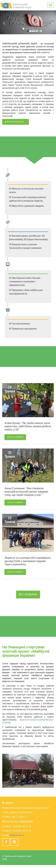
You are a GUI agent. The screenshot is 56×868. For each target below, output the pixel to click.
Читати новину (15, 437)
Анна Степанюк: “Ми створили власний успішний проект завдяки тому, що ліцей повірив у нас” (26, 492)
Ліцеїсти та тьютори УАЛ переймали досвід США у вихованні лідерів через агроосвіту (27, 561)
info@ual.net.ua (17, 835)
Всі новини (28, 594)
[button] (4, 22)
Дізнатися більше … (15, 122)
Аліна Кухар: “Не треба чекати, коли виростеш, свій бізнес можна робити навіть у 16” (28, 426)
